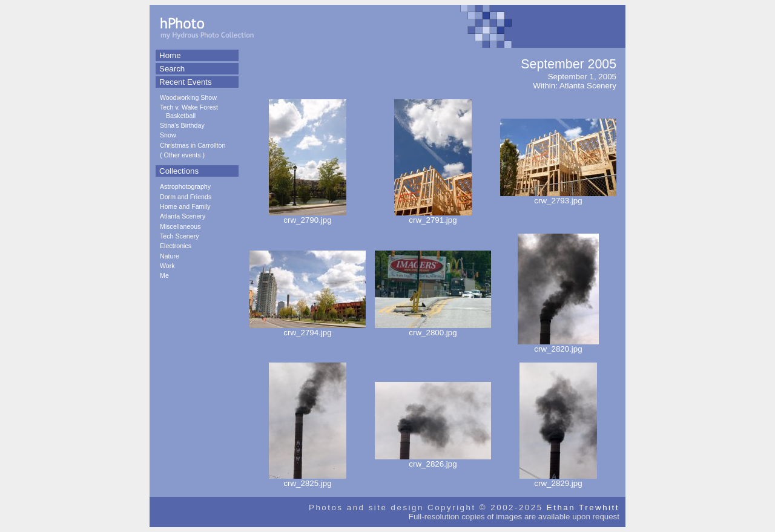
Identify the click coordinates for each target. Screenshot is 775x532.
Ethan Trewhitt (583, 507)
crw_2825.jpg (308, 480)
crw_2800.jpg (433, 329)
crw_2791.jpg (433, 216)
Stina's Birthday (182, 125)
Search (172, 69)
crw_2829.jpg (558, 480)
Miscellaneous (180, 226)
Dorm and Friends (186, 197)
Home (170, 55)
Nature (170, 256)
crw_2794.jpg (308, 329)
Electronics (176, 246)
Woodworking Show (188, 97)
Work (167, 266)
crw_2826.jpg (433, 460)
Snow (168, 135)
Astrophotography (185, 186)
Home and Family (185, 206)
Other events (183, 155)
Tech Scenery (180, 236)
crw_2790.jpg (308, 216)
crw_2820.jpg (558, 345)
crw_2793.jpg (558, 197)
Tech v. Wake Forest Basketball (189, 111)
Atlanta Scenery (183, 216)
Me (164, 275)
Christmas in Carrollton (193, 145)
